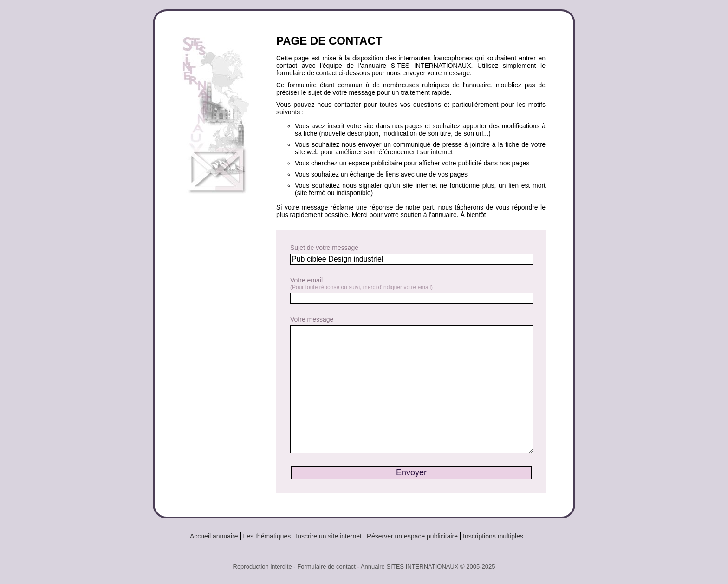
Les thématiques (267, 536)
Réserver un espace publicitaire (412, 536)
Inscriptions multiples (493, 536)
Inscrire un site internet (329, 536)
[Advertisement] (220, 354)
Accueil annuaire (214, 536)
